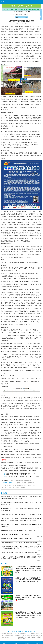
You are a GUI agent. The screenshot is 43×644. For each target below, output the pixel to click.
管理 (40, 29)
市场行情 (28, 12)
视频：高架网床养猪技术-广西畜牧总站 (17, 474)
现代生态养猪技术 (18, 483)
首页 (14, 12)
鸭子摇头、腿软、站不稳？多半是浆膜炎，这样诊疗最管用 (17, 539)
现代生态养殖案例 (16, 481)
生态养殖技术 (6, 481)
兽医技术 (23, 12)
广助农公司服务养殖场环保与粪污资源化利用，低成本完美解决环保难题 (21, 514)
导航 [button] (3, 2)
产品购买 (26, 631)
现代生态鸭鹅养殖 (29, 483)
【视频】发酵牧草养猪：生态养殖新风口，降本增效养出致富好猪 (19, 553)
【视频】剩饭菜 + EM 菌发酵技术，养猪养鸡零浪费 (15, 534)
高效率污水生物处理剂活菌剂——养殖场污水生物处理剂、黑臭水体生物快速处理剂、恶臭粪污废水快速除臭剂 (28, 597)
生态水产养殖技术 (7, 485)
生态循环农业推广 (7, 488)
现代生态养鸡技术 (18, 485)
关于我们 (14, 631)
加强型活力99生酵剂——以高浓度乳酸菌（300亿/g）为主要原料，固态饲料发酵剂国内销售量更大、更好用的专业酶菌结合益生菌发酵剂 (28, 580)
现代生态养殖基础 (26, 481)
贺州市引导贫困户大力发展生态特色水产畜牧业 (19, 476)
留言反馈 (32, 631)
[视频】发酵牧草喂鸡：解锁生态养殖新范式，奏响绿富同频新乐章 (19, 543)
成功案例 (18, 12)
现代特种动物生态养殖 (30, 485)
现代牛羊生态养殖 (7, 483)
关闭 (41, 10)
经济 (40, 32)
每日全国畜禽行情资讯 (19, 488)
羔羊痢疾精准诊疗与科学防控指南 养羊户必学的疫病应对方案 (18, 530)
